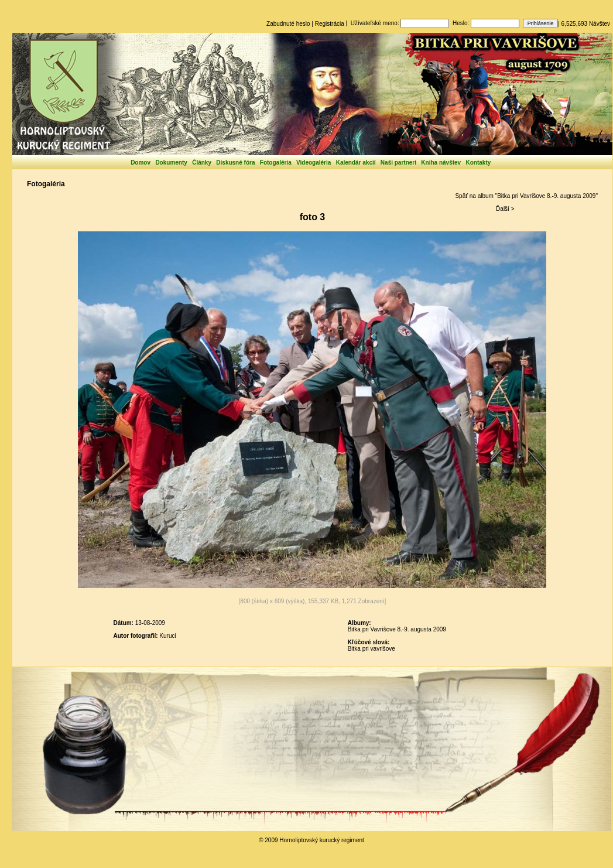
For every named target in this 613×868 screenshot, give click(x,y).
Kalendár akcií (356, 163)
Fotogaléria (276, 163)
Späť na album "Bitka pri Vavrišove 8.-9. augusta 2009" (526, 196)
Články (202, 163)
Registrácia (330, 24)
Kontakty (479, 163)
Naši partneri (398, 163)
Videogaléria (314, 163)
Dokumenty (171, 163)
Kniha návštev (441, 163)
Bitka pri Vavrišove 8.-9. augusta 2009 (397, 629)
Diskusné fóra (235, 163)
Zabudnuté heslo (288, 24)
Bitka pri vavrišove (371, 649)
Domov (141, 163)
